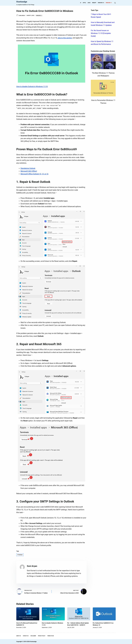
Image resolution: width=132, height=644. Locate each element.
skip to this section (65, 38)
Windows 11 (109, 3)
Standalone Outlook (28, 168)
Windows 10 (101, 3)
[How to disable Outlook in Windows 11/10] (53, 614)
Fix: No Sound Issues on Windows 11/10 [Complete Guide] (101, 33)
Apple (84, 3)
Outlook (20, 555)
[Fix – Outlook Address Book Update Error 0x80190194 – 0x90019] (79, 614)
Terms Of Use (51, 636)
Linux (89, 3)
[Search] (115, 3)
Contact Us (26, 636)
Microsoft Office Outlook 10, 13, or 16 (34, 174)
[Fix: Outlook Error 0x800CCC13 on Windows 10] (104, 614)
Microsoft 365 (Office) (29, 171)
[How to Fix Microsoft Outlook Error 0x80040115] (28, 614)
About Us (19, 636)
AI (81, 3)
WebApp (94, 3)
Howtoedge (22, 2)
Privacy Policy (42, 636)
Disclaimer (33, 636)
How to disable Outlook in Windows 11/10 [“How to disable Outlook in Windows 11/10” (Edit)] (32, 86)
